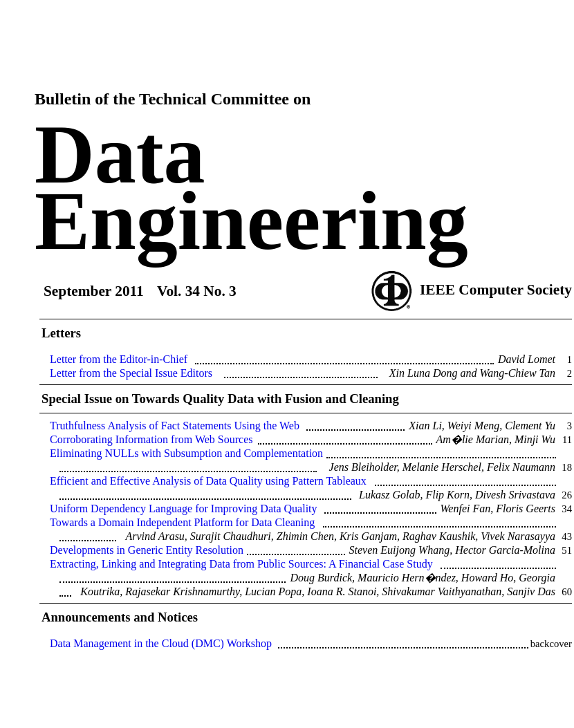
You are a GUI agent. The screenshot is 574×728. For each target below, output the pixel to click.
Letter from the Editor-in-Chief (119, 359)
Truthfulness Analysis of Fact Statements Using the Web (175, 426)
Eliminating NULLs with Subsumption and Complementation (186, 453)
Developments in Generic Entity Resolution (147, 550)
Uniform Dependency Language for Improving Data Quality (184, 508)
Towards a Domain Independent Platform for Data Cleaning (182, 522)
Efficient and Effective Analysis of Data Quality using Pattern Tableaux (208, 481)
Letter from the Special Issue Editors (131, 373)
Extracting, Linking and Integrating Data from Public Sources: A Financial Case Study (241, 564)
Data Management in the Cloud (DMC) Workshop (161, 643)
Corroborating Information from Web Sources (151, 439)
